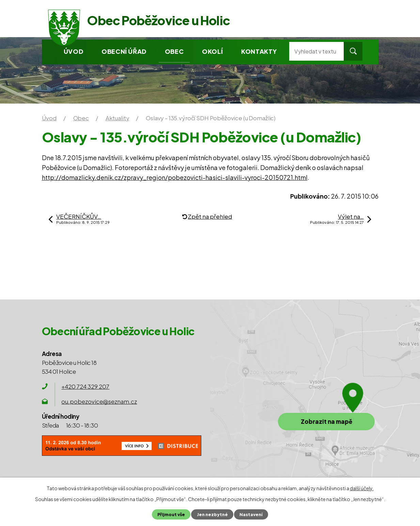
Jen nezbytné (212, 514)
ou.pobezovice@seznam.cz (99, 401)
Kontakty (259, 51)
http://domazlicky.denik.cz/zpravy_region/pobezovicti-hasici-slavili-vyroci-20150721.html (175, 177)
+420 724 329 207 (85, 386)
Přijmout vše (171, 514)
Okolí (212, 51)
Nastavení (251, 514)
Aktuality (118, 118)
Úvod (73, 51)
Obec (174, 51)
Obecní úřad (124, 51)
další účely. (362, 488)
